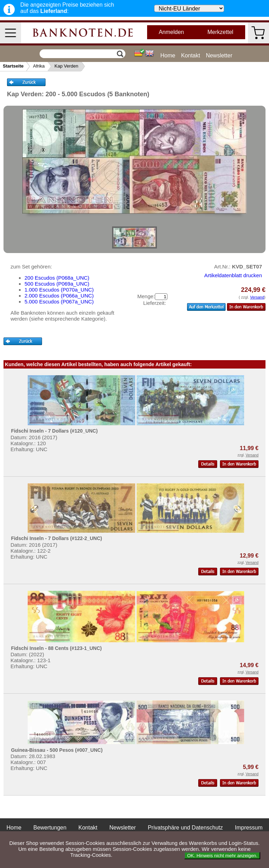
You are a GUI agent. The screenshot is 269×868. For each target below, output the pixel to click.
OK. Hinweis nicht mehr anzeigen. (222, 856)
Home (168, 55)
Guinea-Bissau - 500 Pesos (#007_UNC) (57, 750)
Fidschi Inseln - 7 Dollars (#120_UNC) (54, 431)
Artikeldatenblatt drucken (233, 275)
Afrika (39, 66)
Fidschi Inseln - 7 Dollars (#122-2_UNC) (56, 538)
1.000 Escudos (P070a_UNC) (59, 290)
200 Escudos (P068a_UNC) (57, 278)
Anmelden (171, 32)
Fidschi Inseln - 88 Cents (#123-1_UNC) (56, 648)
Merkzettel (220, 32)
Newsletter (219, 55)
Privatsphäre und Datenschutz (185, 828)
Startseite (13, 66)
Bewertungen (50, 828)
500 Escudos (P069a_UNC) (57, 284)
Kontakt (191, 55)
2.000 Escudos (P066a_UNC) (59, 296)
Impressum (249, 828)
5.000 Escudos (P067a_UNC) (59, 302)
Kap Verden (66, 66)
